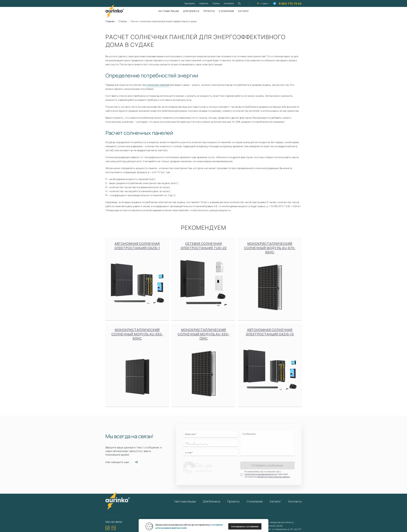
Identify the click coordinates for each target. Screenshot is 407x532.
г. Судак (263, 3)
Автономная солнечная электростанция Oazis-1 (137, 277)
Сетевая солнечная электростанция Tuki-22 (203, 277)
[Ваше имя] (210, 434)
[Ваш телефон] (210, 443)
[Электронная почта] (210, 453)
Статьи (216, 3)
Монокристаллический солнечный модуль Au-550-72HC (203, 365)
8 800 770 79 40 (290, 4)
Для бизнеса (191, 11)
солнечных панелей (158, 85)
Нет (272, 20)
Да (258, 20)
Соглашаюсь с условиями (245, 526)
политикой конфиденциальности (261, 474)
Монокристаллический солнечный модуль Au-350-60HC (137, 365)
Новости (204, 3)
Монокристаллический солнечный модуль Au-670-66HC (270, 279)
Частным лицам (169, 11)
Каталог (243, 11)
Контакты (229, 3)
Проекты (209, 11)
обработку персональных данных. (274, 477)
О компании (226, 11)
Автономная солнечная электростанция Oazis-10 (270, 363)
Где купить (190, 3)
